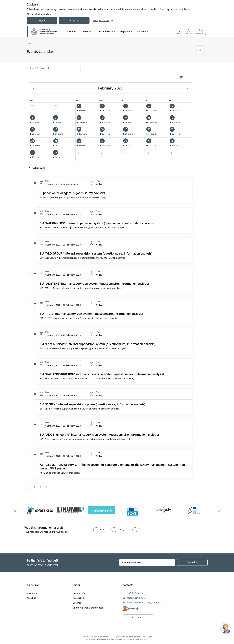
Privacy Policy (80, 593)
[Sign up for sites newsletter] (192, 562)
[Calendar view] (181, 77)
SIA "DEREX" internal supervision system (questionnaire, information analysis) (93, 404)
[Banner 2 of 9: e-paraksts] (40, 510)
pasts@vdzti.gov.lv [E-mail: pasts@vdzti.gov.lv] (136, 598)
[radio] (98, 529)
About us (31, 598)
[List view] (188, 77)
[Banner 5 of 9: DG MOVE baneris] (132, 510)
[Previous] (15, 510)
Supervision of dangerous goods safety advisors (72, 193)
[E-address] (129, 608)
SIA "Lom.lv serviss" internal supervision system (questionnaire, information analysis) (98, 344)
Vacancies (32, 593)
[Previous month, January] (33, 88)
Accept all (74, 20)
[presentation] (26, 542)
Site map (77, 603)
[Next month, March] (188, 88)
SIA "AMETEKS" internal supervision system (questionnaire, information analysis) (94, 284)
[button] (87, 108)
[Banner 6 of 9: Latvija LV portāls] (163, 510)
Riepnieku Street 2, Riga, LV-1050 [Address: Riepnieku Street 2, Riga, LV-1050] (144, 603)
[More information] (138, 608)
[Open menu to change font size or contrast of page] (201, 32)
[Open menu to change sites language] (189, 32)
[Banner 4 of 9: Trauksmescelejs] (102, 510)
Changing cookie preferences (88, 608)
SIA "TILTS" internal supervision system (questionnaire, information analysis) (91, 314)
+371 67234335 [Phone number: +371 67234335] (135, 593)
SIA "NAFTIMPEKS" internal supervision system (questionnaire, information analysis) (97, 223)
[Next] (219, 510)
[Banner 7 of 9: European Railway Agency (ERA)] (194, 510)
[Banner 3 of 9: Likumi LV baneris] (71, 510)
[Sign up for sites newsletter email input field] (147, 562)
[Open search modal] (179, 32)
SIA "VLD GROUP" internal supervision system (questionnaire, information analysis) (96, 253)
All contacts (138, 617)
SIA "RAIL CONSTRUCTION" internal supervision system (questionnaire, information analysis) (102, 374)
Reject (42, 20)
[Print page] (200, 50)
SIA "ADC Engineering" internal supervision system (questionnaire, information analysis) (99, 435)
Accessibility (79, 598)
